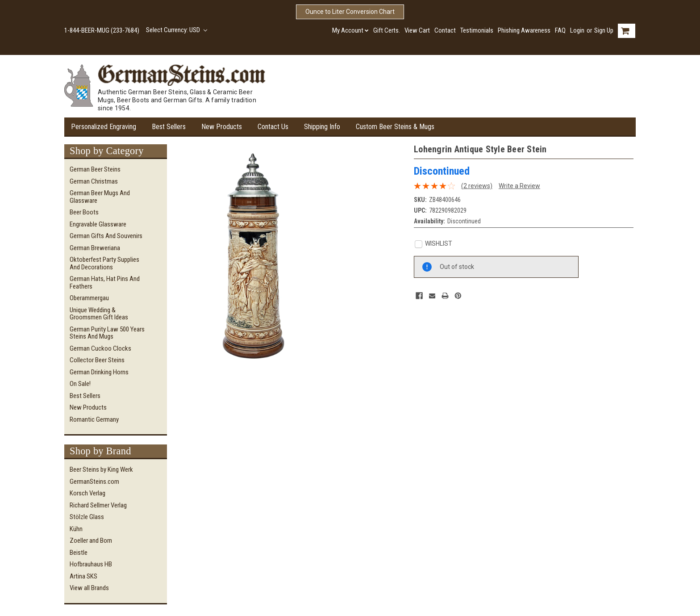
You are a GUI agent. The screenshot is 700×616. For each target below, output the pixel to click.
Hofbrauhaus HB (91, 564)
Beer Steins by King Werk (101, 469)
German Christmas (94, 181)
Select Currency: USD (177, 30)
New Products (222, 127)
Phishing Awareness (524, 30)
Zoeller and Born (91, 541)
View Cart (417, 30)
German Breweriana (95, 248)
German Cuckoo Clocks (100, 348)
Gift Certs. (387, 30)
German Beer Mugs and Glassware (100, 197)
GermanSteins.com (94, 482)
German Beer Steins (95, 169)
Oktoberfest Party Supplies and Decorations (104, 263)
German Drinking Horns (99, 372)
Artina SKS (83, 576)
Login (577, 30)
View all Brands (89, 588)
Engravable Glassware (98, 224)
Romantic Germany (94, 419)
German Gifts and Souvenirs (106, 236)
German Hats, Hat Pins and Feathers (105, 283)
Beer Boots (84, 212)
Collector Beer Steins (97, 360)
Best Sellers (169, 127)
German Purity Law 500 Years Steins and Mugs (107, 333)
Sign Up (604, 30)
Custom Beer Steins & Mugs (395, 127)
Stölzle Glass (87, 517)
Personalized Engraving (104, 127)
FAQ (560, 30)
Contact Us (273, 127)
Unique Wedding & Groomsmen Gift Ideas (99, 314)
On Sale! (80, 384)
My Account (350, 30)
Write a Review (519, 186)
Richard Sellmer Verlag (98, 505)
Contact (445, 30)
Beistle (79, 553)
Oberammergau (89, 298)
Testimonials (477, 30)
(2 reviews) (477, 186)
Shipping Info (322, 127)
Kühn (76, 529)
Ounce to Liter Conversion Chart (350, 12)
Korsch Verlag (87, 493)
